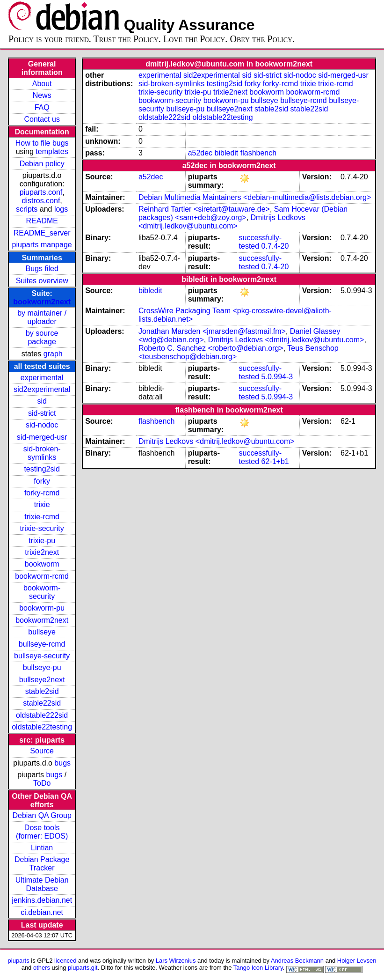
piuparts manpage (42, 245)
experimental (42, 378)
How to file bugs (42, 143)
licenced (65, 961)
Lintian (42, 848)
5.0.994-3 (277, 377)
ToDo (42, 783)
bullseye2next (42, 680)
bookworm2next (42, 302)
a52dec (200, 153)
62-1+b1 (275, 461)
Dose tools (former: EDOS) (42, 832)
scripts (27, 209)
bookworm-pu (42, 608)
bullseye (42, 632)
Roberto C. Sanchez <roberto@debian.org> (211, 348)
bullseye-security (42, 656)
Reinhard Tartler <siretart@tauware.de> (204, 209)
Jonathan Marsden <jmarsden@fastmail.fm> (212, 331)
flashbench (258, 153)
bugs (62, 763)
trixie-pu (42, 541)
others (42, 968)
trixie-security (42, 528)
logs (61, 209)
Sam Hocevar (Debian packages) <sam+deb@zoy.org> (243, 213)
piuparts (19, 961)
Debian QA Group (42, 815)
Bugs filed (42, 269)
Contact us (42, 119)
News (42, 95)
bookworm (42, 564)
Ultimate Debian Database (42, 884)
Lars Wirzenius (176, 961)
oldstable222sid (42, 715)
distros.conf (41, 201)
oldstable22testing (42, 727)
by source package (42, 337)
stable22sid (42, 703)
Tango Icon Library (258, 968)
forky (42, 481)
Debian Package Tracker (42, 864)
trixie (42, 505)
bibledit (227, 153)
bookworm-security (42, 592)
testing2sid (42, 469)
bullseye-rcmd (42, 644)
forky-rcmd (42, 493)
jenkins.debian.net (42, 900)
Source (42, 751)
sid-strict (42, 413)
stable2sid (42, 691)
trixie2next (42, 552)
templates (52, 151)
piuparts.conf (41, 192)
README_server (42, 233)
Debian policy (42, 164)
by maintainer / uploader (42, 317)
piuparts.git (83, 968)
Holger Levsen (357, 961)
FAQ (42, 107)
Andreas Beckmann (297, 961)
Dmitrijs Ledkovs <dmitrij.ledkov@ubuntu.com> (222, 222)
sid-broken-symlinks (42, 453)
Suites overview (42, 281)
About (42, 84)
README (42, 221)
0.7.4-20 (275, 246)
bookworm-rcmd (42, 576)
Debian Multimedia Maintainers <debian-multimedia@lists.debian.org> (255, 197)
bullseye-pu (42, 667)
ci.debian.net (42, 912)
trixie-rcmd (42, 517)
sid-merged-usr (42, 437)
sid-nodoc (42, 425)
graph (53, 354)
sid (42, 401)
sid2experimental (42, 389)
